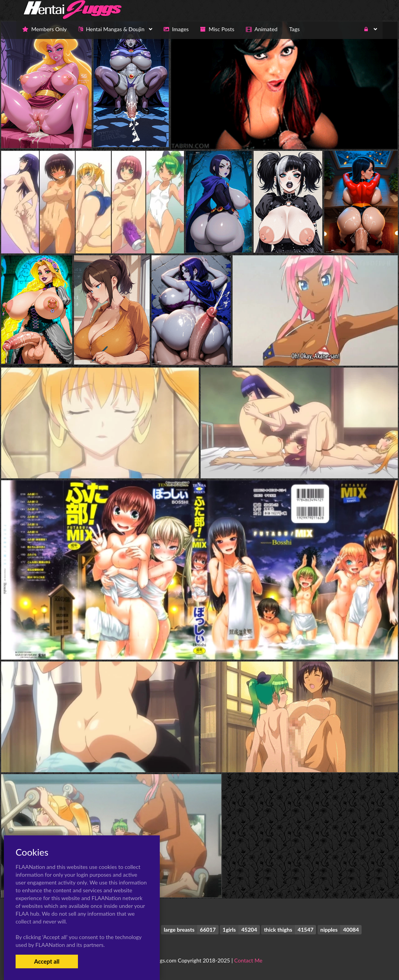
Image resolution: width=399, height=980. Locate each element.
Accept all (47, 961)
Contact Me (248, 960)
